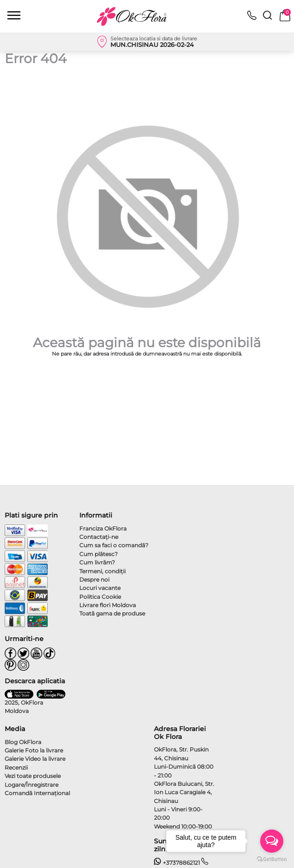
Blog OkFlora (23, 742)
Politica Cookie (100, 597)
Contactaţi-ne (99, 537)
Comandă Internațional (37, 793)
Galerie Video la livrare (35, 759)
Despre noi (94, 580)
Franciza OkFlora (103, 528)
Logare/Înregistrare (32, 785)
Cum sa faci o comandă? (114, 545)
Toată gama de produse (112, 613)
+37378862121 (177, 863)
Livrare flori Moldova (108, 605)
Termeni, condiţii (102, 571)
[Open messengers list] (272, 841)
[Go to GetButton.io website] (272, 859)
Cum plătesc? (99, 554)
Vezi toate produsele (33, 776)
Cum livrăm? (97, 562)
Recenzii (16, 768)
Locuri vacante (100, 588)
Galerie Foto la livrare (34, 750)
